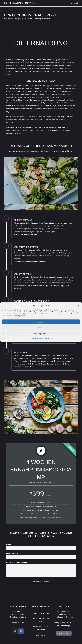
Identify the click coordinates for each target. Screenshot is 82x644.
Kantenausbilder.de (20, 3)
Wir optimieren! (23, 274)
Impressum (49, 339)
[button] (79, 305)
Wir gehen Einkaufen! (26, 247)
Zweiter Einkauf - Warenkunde (31, 301)
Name (9, 544)
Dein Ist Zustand (23, 220)
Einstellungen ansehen (41, 334)
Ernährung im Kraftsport (42, 19)
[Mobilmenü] (75, 3)
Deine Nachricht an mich (17, 562)
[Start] (5, 19)
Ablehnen (41, 328)
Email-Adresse (13, 553)
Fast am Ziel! (21, 352)
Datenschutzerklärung (38, 339)
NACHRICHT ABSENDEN (41, 581)
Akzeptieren (41, 322)
